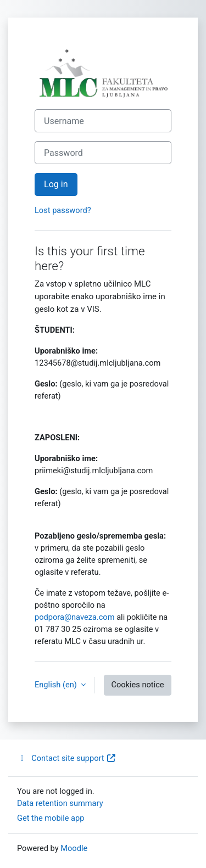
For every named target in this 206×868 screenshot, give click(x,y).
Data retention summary (60, 803)
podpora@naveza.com (75, 617)
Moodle (74, 848)
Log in (56, 184)
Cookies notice (137, 685)
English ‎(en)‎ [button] (57, 685)
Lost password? (63, 210)
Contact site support (67, 758)
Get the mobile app (51, 818)
